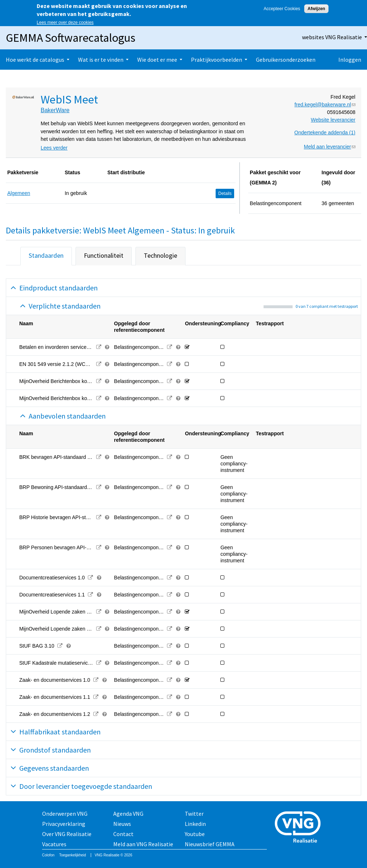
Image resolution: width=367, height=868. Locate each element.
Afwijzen (316, 9)
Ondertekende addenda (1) (325, 133)
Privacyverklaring (64, 824)
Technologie (160, 255)
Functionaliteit (104, 255)
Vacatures (54, 844)
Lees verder (54, 148)
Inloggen (350, 60)
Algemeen (19, 193)
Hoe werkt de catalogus (35, 60)
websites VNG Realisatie (332, 37)
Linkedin (195, 824)
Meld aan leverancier (330, 147)
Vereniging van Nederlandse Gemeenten (300, 828)
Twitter (194, 814)
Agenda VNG (128, 814)
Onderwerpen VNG (65, 814)
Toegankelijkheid (73, 855)
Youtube (195, 834)
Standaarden (46, 255)
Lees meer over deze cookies (65, 23)
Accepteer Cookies (282, 9)
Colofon (48, 855)
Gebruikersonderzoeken (286, 60)
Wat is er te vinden (101, 60)
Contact (123, 834)
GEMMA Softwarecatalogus (71, 38)
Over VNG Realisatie (67, 834)
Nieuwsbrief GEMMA (210, 844)
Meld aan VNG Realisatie (143, 844)
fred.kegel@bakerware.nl (325, 105)
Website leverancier (333, 120)
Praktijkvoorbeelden (217, 60)
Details (225, 193)
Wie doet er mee (157, 60)
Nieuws (122, 824)
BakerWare (55, 110)
